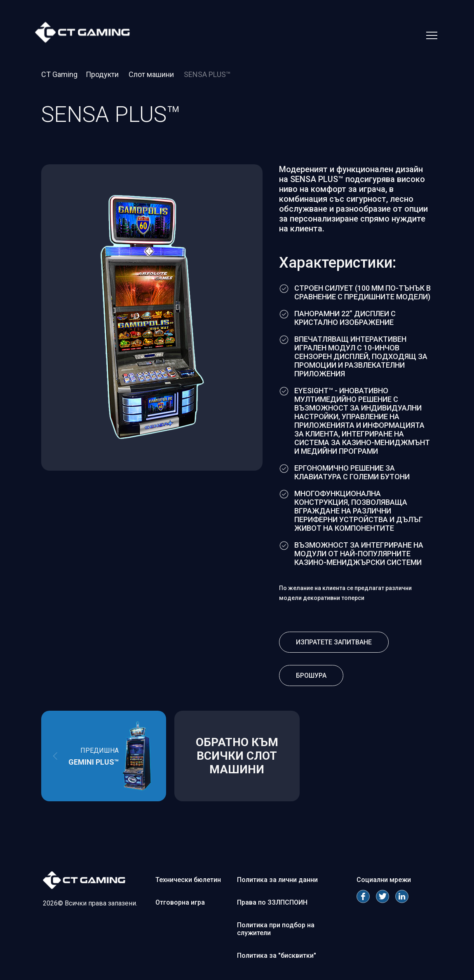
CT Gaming (59, 74)
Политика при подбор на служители (276, 929)
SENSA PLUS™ (207, 74)
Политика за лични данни (277, 880)
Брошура (311, 675)
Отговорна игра (180, 902)
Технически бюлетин (188, 880)
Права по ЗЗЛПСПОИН (272, 902)
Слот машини (152, 74)
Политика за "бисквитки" (277, 955)
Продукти (103, 74)
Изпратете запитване (334, 642)
